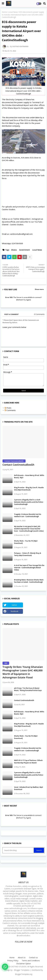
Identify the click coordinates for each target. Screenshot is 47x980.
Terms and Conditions (31, 961)
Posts (8, 408)
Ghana (14, 250)
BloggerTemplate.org (24, 974)
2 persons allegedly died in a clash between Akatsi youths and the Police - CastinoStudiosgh (29, 502)
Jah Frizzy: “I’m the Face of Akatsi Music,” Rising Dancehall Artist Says (28, 689)
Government (25, 250)
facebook (14, 611)
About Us (22, 958)
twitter (14, 605)
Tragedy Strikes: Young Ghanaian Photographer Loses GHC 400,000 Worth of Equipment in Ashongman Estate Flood (23, 672)
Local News (13, 12)
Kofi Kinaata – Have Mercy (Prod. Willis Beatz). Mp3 (29, 476)
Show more (39, 289)
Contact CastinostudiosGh (18, 465)
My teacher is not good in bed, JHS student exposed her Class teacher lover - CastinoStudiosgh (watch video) (29, 529)
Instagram (34, 611)
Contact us (33, 958)
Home (4, 12)
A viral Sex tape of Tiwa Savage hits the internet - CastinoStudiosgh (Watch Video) (29, 568)
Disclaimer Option (24, 964)
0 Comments (39, 314)
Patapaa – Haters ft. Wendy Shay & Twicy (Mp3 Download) (28, 554)
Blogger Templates (22, 970)
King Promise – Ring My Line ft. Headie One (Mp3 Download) (29, 489)
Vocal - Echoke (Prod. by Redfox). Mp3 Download (28, 788)
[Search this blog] (18, 850)
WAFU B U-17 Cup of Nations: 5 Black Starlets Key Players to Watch (28, 761)
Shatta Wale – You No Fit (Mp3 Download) (26, 542)
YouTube (34, 605)
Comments (10, 410)
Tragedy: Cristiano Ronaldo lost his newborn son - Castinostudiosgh (28, 515)
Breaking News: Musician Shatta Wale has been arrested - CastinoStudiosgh (29, 581)
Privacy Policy (13, 961)
